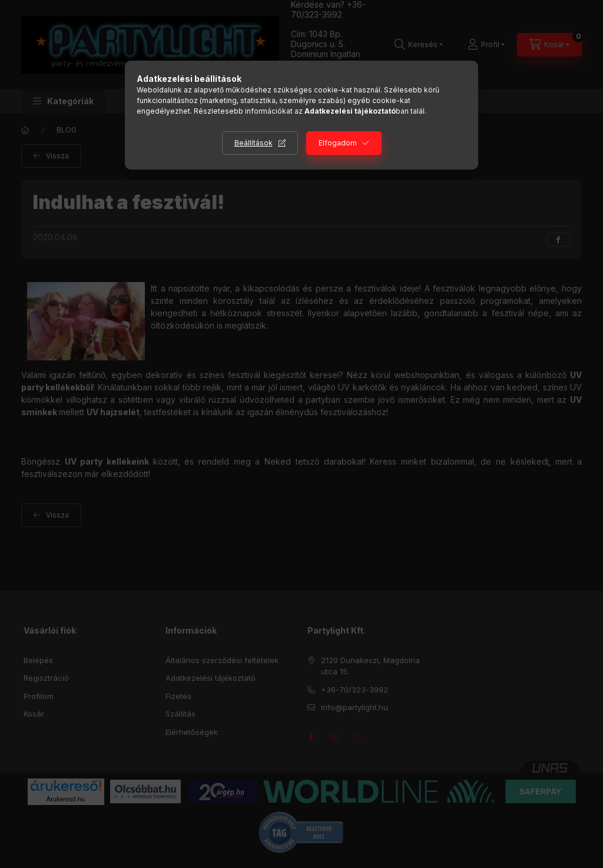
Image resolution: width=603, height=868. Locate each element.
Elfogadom (338, 143)
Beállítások (254, 143)
